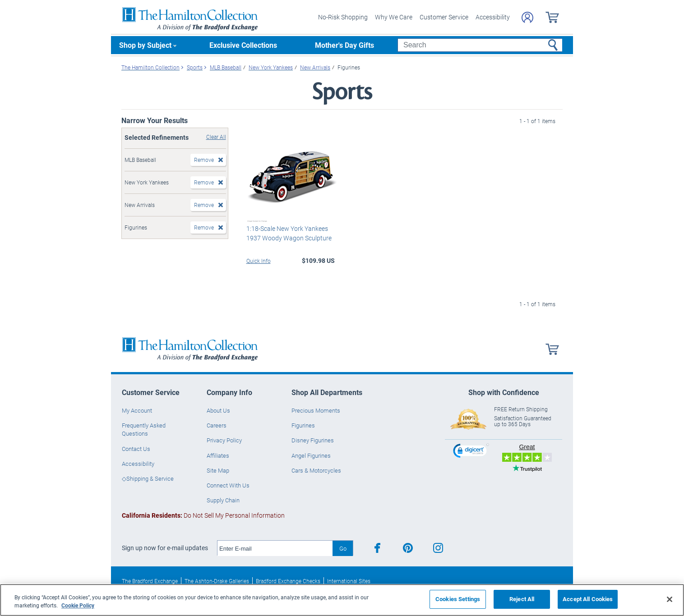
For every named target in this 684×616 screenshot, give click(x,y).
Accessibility (493, 17)
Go (343, 548)
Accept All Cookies (588, 599)
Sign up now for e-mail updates (165, 548)
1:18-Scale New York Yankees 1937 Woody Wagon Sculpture (289, 233)
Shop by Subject (145, 45)
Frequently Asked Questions (144, 429)
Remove (204, 160)
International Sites (349, 581)
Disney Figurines (313, 440)
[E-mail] (275, 548)
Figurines (303, 425)
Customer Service (444, 17)
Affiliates (218, 455)
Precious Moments (316, 410)
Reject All (522, 599)
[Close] (670, 599)
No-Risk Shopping (343, 17)
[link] (471, 452)
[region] (342, 600)
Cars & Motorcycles (316, 470)
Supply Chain (223, 500)
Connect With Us (228, 485)
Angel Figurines (311, 455)
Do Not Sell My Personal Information (203, 515)
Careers (217, 425)
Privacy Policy (224, 440)
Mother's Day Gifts (344, 45)
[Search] (480, 45)
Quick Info (259, 261)
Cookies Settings (458, 599)
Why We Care (394, 17)
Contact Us (136, 449)
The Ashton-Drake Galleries (217, 581)
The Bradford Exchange (150, 581)
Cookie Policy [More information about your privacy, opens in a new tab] (78, 605)
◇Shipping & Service (148, 478)
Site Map (218, 470)
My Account (137, 410)
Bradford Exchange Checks (288, 581)
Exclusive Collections (243, 45)
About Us (218, 410)
